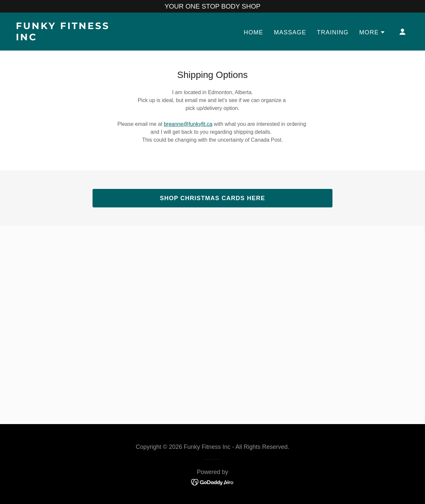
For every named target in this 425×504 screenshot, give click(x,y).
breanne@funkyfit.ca (188, 124)
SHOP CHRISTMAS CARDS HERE (213, 198)
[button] (372, 32)
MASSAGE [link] (290, 32)
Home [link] (254, 32)
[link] (71, 38)
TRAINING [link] (333, 32)
